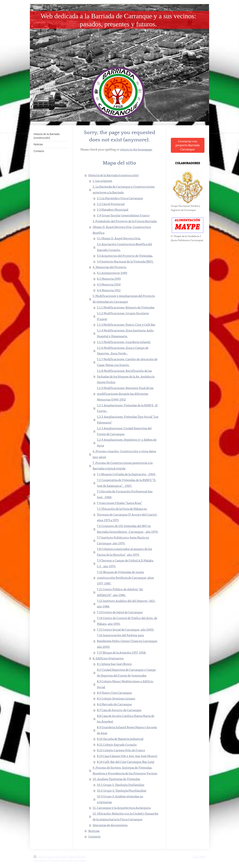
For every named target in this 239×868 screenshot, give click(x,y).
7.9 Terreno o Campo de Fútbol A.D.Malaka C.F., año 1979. (125, 563)
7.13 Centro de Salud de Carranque (120, 612)
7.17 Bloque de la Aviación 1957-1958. (122, 653)
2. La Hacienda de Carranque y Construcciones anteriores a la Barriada (124, 190)
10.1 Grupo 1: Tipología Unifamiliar (121, 785)
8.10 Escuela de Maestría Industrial (120, 739)
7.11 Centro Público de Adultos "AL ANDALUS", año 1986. (120, 592)
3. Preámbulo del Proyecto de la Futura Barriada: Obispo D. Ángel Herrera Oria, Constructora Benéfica (125, 227)
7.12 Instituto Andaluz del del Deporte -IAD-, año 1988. (127, 604)
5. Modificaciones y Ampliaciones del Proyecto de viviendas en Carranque (124, 299)
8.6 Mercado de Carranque (114, 704)
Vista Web (199, 857)
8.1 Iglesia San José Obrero (114, 664)
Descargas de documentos (110, 825)
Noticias (94, 831)
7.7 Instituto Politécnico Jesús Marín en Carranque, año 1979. (123, 540)
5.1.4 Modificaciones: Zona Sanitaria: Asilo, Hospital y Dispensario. (126, 333)
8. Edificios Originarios (108, 658)
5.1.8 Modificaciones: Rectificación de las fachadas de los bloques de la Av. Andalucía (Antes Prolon (126, 377)
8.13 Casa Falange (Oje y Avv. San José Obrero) (127, 756)
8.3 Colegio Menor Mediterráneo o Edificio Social (125, 684)
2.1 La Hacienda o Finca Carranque (120, 198)
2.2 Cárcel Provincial (111, 204)
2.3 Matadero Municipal (113, 210)
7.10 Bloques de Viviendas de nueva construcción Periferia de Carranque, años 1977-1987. (125, 578)
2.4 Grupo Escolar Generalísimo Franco (123, 215)
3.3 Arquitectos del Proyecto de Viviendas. (125, 256)
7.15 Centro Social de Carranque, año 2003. (125, 630)
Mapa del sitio (77, 857)
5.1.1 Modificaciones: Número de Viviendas (126, 307)
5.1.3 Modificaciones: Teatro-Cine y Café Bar (126, 325)
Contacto (94, 837)
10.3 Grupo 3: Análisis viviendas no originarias (120, 799)
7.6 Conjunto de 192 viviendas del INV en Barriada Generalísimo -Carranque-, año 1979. (128, 529)
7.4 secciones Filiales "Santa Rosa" (119, 503)
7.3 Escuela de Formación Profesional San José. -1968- (125, 494)
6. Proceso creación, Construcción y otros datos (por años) (124, 454)
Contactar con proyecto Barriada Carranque (188, 145)
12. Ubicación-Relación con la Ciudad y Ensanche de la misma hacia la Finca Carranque (125, 816)
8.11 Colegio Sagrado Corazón (117, 745)
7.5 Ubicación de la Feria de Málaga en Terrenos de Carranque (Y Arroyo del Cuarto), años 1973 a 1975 (127, 515)
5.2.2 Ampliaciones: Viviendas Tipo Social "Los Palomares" (128, 420)
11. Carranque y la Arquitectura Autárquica (122, 808)
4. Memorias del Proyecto (110, 267)
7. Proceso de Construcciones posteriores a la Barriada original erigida (123, 466)
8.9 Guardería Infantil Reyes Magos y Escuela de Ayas (127, 730)
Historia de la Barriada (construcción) (113, 175)
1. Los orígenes (102, 181)
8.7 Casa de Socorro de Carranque (119, 710)
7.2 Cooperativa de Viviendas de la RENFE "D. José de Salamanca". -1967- (127, 483)
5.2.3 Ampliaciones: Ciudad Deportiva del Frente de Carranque (124, 431)
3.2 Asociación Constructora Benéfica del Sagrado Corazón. (124, 247)
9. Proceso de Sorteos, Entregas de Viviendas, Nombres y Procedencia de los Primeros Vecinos (125, 771)
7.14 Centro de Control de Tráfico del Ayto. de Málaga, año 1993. (127, 621)
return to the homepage (136, 149)
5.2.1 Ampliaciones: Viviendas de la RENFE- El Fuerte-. (127, 408)
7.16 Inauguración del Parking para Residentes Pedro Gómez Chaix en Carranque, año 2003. (127, 641)
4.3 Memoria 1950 (109, 285)
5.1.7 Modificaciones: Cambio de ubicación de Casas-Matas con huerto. (127, 362)
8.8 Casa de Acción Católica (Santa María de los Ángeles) (126, 719)
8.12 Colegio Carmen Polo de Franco (121, 750)
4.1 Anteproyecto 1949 (112, 273)
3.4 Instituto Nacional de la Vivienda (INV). (125, 262)
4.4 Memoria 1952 (109, 290)
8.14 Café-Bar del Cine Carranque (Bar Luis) (126, 762)
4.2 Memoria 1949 (109, 279)
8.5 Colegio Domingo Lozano (116, 699)
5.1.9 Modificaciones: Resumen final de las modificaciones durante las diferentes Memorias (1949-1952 (125, 394)
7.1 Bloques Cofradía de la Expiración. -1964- (127, 474)
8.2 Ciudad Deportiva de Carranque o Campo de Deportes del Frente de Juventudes (126, 673)
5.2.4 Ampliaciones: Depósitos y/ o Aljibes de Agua (127, 443)
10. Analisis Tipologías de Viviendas (116, 779)
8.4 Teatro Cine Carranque (114, 693)
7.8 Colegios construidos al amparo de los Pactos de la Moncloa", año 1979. (124, 552)
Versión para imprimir (51, 857)
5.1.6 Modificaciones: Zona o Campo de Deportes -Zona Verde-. (123, 351)
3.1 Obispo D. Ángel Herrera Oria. (119, 238)
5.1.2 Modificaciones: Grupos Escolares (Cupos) (123, 316)
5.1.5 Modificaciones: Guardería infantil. (124, 342)
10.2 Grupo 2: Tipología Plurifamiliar (122, 791)
